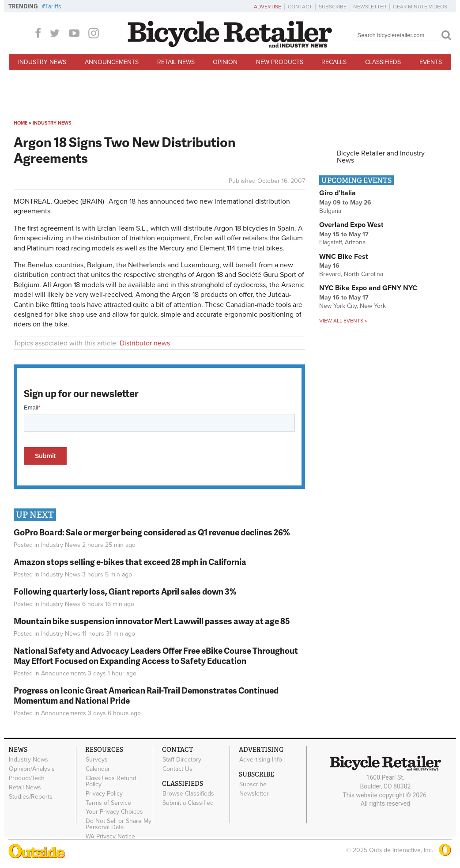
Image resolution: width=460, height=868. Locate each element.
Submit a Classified (188, 803)
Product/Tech (27, 778)
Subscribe (333, 7)
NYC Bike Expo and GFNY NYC (368, 288)
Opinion (225, 62)
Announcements (112, 62)
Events (431, 62)
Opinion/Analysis (32, 769)
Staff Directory (182, 760)
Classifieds (383, 62)
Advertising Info (261, 760)
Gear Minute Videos (420, 7)
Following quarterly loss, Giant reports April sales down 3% (125, 591)
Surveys (97, 760)
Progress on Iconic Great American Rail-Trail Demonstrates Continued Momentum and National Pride (146, 695)
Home (21, 123)
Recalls (334, 62)
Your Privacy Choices (114, 812)
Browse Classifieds (188, 794)
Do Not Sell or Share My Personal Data (119, 824)
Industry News (42, 62)
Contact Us (177, 769)
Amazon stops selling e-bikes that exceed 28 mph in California (130, 562)
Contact (300, 7)
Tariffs (53, 6)
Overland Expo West (351, 225)
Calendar (98, 769)
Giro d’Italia (337, 193)
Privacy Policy (104, 793)
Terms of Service (108, 803)
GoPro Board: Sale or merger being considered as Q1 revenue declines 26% (152, 532)
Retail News (176, 62)
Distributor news (145, 343)
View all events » (343, 321)
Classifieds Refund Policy (111, 781)
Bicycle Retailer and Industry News (381, 157)
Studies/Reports (31, 796)
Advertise (268, 7)
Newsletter (370, 7)
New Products (280, 62)
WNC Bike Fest (343, 257)
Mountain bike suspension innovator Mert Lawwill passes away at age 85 (152, 621)
